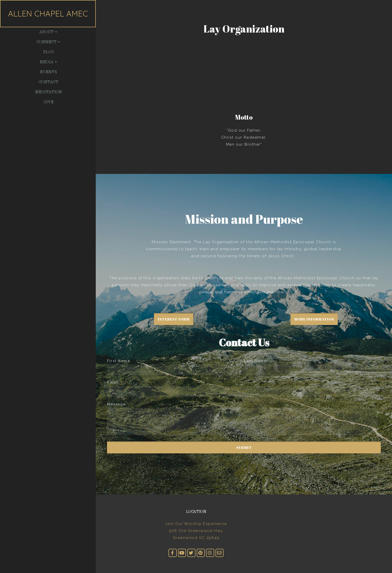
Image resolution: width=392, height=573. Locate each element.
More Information (314, 319)
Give (48, 102)
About (48, 32)
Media (48, 62)
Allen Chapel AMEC (48, 14)
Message (116, 404)
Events (48, 72)
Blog (48, 52)
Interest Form (174, 319)
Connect (48, 42)
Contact (48, 82)
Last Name (255, 361)
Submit (244, 447)
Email (113, 382)
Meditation (48, 92)
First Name (119, 361)
